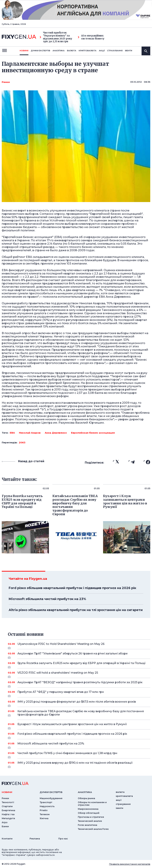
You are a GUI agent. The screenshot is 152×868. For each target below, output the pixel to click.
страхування (115, 51)
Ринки (6, 82)
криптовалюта (88, 51)
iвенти (129, 51)
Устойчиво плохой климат (69, 220)
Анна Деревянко (56, 433)
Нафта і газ (8, 814)
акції (102, 51)
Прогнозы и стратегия (91, 817)
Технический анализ (90, 821)
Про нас (63, 839)
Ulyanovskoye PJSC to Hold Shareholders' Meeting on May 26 (79, 645)
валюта (72, 51)
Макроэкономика (88, 809)
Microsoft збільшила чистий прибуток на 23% (47, 599)
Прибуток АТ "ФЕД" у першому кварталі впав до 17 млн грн (79, 693)
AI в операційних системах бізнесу (91, 37)
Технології (8, 802)
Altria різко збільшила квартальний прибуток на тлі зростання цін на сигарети (76, 610)
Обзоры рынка (86, 798)
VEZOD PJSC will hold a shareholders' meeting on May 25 (79, 674)
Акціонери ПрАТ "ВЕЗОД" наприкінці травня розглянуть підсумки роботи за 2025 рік (80, 684)
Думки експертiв (40, 51)
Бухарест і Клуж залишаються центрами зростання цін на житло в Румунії (79, 725)
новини (24, 51)
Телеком (45, 814)
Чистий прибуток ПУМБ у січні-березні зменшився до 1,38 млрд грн (79, 754)
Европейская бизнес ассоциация (93, 433)
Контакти (7, 839)
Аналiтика (59, 51)
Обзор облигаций (89, 813)
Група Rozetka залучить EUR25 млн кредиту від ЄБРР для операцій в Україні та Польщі (81, 664)
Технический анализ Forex (93, 829)
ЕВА (12, 433)
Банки (5, 826)
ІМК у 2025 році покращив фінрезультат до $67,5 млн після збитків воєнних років (79, 703)
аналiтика (85, 792)
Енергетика (8, 810)
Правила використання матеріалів (130, 864)
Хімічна (44, 818)
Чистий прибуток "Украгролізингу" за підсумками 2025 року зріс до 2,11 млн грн (56, 37)
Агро (5, 822)
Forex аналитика (87, 825)
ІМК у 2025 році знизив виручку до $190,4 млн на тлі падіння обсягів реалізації (79, 764)
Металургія (8, 818)
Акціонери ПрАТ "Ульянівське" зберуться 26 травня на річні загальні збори (79, 655)
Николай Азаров (30, 433)
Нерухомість (47, 806)
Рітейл (44, 810)
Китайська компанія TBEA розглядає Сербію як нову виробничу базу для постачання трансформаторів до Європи (81, 713)
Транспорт (46, 802)
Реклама (35, 839)
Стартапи (7, 806)
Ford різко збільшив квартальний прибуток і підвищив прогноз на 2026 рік (72, 588)
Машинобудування (51, 798)
